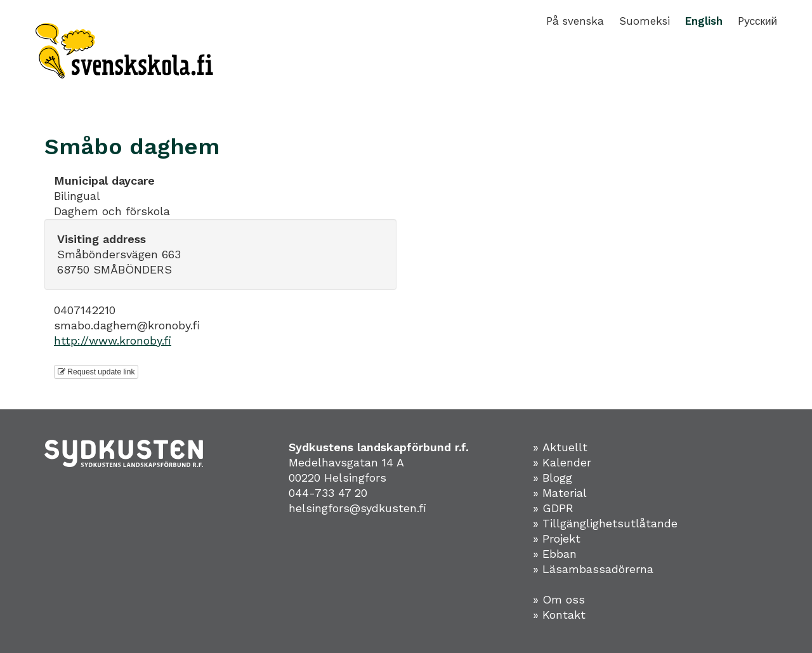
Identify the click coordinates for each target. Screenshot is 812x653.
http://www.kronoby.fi (113, 340)
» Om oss (559, 599)
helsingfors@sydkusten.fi (357, 508)
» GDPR (553, 508)
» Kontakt (559, 615)
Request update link (96, 372)
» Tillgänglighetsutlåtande (605, 523)
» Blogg (553, 478)
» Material (560, 493)
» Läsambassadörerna (593, 569)
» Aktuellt (560, 447)
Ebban (560, 554)
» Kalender (562, 462)
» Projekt (557, 538)
